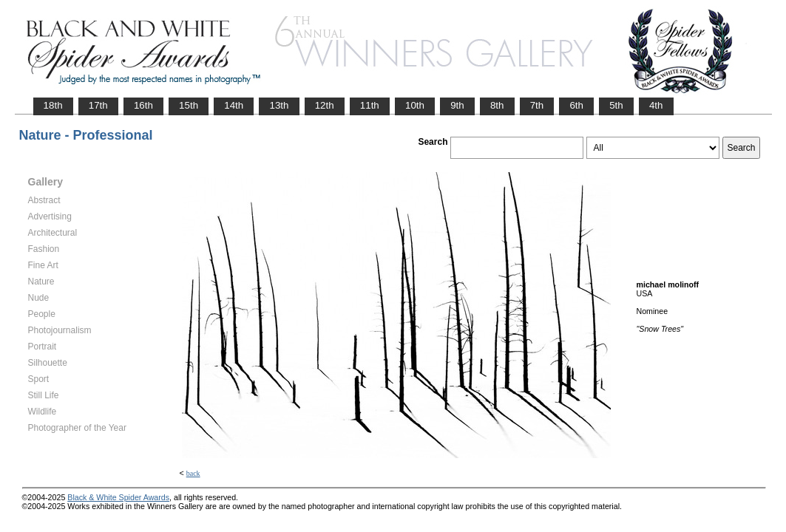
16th (143, 105)
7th (537, 105)
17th (98, 105)
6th (576, 105)
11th (370, 105)
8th (497, 105)
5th (616, 105)
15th (189, 105)
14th (234, 105)
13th (279, 105)
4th (656, 105)
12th (325, 105)
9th (457, 105)
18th (53, 105)
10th (415, 105)
